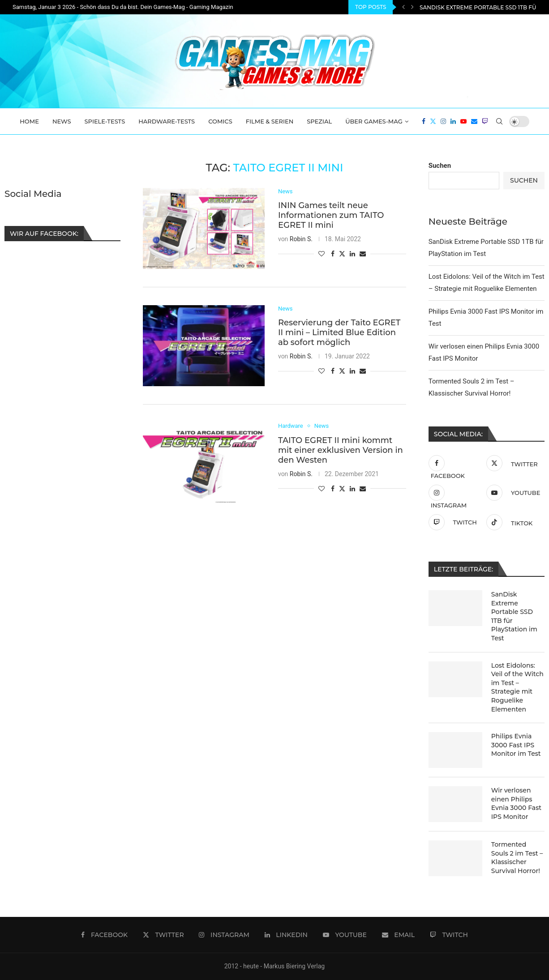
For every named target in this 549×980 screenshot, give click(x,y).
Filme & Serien (270, 121)
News (62, 121)
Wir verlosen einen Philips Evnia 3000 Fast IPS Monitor (516, 803)
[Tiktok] (513, 522)
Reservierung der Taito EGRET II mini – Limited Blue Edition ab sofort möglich (339, 333)
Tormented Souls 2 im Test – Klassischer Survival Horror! (517, 858)
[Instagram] (443, 121)
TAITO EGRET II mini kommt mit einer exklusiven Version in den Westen (341, 450)
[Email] (474, 121)
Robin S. (301, 239)
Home (29, 121)
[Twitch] (485, 121)
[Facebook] (424, 121)
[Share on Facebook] (333, 254)
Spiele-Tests (105, 121)
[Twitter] (433, 121)
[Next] (412, 7)
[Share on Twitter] (342, 254)
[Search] (499, 121)
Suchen (440, 166)
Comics (220, 121)
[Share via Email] (363, 254)
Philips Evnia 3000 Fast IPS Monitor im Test (516, 745)
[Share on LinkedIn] (352, 254)
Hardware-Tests (167, 121)
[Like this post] (322, 254)
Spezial (319, 121)
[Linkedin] (453, 121)
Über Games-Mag (374, 121)
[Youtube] (463, 121)
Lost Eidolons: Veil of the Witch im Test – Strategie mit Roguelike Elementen (517, 687)
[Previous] (403, 7)
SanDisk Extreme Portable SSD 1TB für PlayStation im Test (514, 616)
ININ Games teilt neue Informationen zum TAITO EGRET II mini (331, 215)
